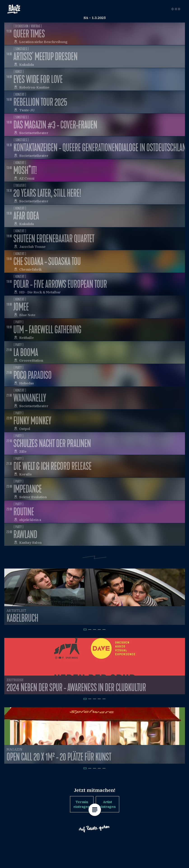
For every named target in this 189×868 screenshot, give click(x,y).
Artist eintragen (107, 804)
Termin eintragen (82, 804)
